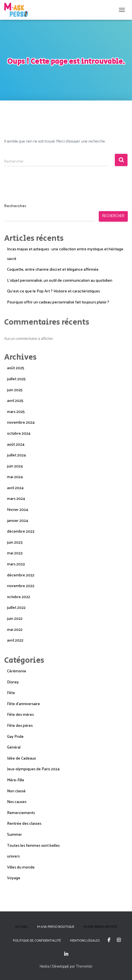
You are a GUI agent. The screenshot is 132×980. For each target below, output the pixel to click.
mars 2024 (16, 499)
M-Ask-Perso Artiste (100, 927)
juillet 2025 (16, 379)
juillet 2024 (16, 455)
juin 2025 (15, 390)
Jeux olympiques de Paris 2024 (33, 769)
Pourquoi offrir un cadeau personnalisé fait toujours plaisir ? (58, 302)
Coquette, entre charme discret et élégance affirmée (53, 270)
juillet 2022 (16, 608)
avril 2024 (15, 488)
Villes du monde (21, 868)
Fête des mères (20, 715)
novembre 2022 (21, 586)
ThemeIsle (84, 967)
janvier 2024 (18, 521)
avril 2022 (15, 641)
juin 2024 (15, 466)
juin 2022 (15, 619)
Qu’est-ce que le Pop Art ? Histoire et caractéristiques (53, 291)
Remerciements (21, 813)
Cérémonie (17, 671)
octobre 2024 (19, 434)
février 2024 (18, 510)
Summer (14, 835)
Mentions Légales (85, 941)
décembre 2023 (21, 532)
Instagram (119, 940)
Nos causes (17, 802)
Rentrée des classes (24, 824)
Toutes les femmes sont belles (33, 846)
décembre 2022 (21, 575)
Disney (13, 682)
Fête (11, 693)
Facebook (109, 940)
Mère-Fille (16, 780)
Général (14, 748)
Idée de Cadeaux (22, 759)
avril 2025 (15, 401)
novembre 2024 (21, 423)
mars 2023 (16, 564)
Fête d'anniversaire (24, 704)
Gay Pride (15, 737)
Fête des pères (20, 726)
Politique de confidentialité (37, 941)
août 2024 (16, 445)
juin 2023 (15, 543)
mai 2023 (15, 553)
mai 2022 (15, 630)
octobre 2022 (19, 597)
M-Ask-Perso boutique (56, 927)
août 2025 (16, 368)
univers (13, 857)
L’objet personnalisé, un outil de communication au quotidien (60, 281)
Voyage (14, 878)
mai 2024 (15, 477)
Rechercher (15, 206)
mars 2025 (16, 412)
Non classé (16, 791)
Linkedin (66, 954)
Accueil (22, 927)
